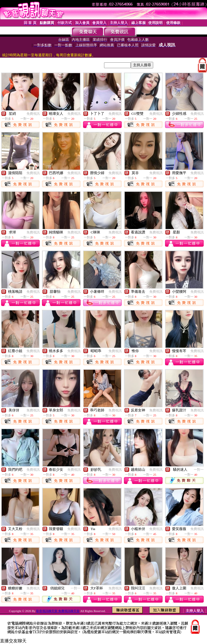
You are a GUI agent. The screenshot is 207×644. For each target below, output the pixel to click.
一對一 (199, 470)
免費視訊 (33, 114)
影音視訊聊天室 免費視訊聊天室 (58, 611)
